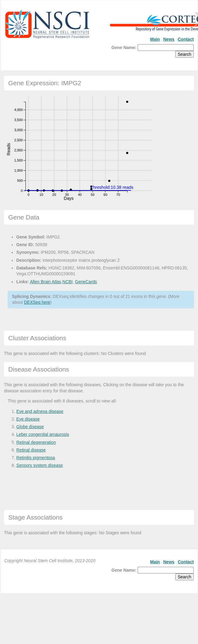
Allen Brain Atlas (46, 282)
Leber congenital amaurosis (43, 434)
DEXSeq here (37, 302)
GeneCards (86, 282)
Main (155, 39)
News (169, 39)
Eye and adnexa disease (40, 411)
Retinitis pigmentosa (36, 458)
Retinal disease (31, 450)
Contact (186, 39)
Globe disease (30, 427)
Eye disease (28, 419)
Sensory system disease (40, 465)
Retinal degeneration (36, 442)
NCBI (68, 282)
